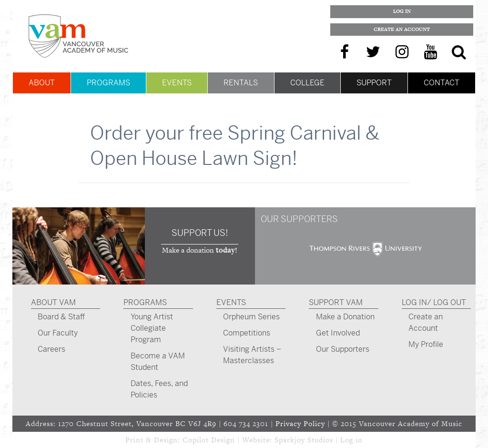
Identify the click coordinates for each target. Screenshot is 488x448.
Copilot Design (209, 440)
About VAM (53, 302)
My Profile (426, 344)
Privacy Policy (300, 423)
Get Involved (338, 333)
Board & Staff (61, 317)
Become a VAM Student (158, 361)
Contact (442, 83)
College (307, 83)
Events (177, 83)
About (42, 83)
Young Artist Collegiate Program (152, 328)
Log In (402, 11)
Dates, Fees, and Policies (159, 389)
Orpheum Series (251, 317)
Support (374, 83)
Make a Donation (345, 317)
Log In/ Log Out (434, 302)
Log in (351, 440)
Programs (108, 83)
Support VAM (336, 302)
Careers (51, 349)
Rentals (241, 83)
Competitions (247, 333)
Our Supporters (343, 349)
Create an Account (402, 29)
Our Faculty (58, 333)
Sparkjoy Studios (304, 440)
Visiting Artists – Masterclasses (252, 355)
